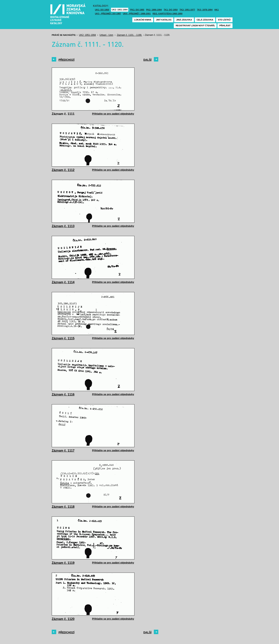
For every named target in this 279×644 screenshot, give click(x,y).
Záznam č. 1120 (63, 619)
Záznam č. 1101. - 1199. (129, 35)
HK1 (217, 10)
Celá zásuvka (205, 20)
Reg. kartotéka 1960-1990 (168, 14)
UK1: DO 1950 (102, 10)
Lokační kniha (143, 20)
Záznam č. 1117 (63, 451)
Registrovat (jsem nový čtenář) (195, 26)
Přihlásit (225, 26)
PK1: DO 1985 (137, 10)
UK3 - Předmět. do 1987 (108, 14)
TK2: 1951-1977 (187, 10)
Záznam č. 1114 (63, 282)
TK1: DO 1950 (171, 10)
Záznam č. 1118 (63, 507)
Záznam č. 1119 (63, 563)
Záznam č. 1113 (63, 226)
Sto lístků (224, 20)
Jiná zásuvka (184, 20)
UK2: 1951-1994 (120, 10)
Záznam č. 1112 (63, 170)
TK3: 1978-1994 (205, 10)
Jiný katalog (164, 20)
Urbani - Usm (106, 35)
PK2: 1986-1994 (154, 10)
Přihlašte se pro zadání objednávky (113, 114)
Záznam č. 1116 (63, 394)
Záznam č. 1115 (63, 338)
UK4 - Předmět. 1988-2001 (137, 14)
